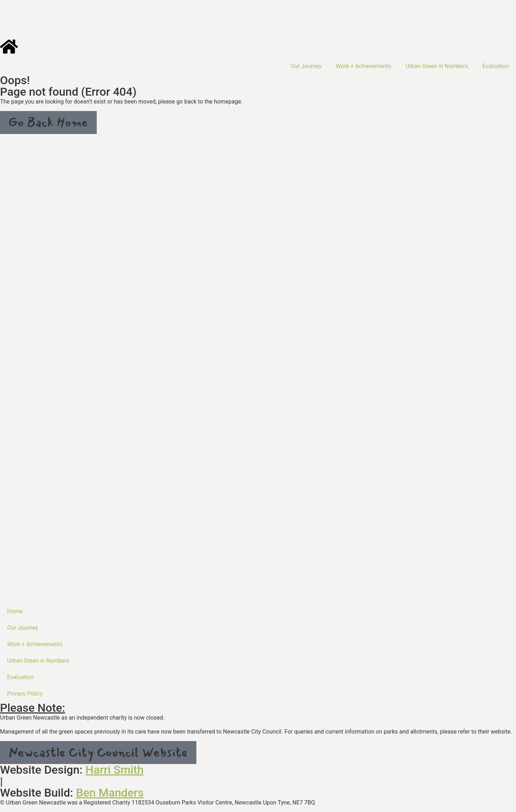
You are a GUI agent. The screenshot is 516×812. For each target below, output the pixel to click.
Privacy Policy (25, 694)
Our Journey (306, 66)
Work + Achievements (364, 66)
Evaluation (496, 66)
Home (15, 611)
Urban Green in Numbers (437, 66)
